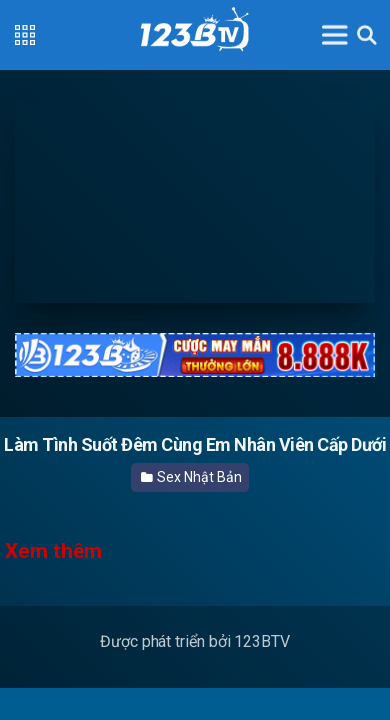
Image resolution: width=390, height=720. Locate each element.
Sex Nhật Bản (191, 477)
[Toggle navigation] (335, 34)
